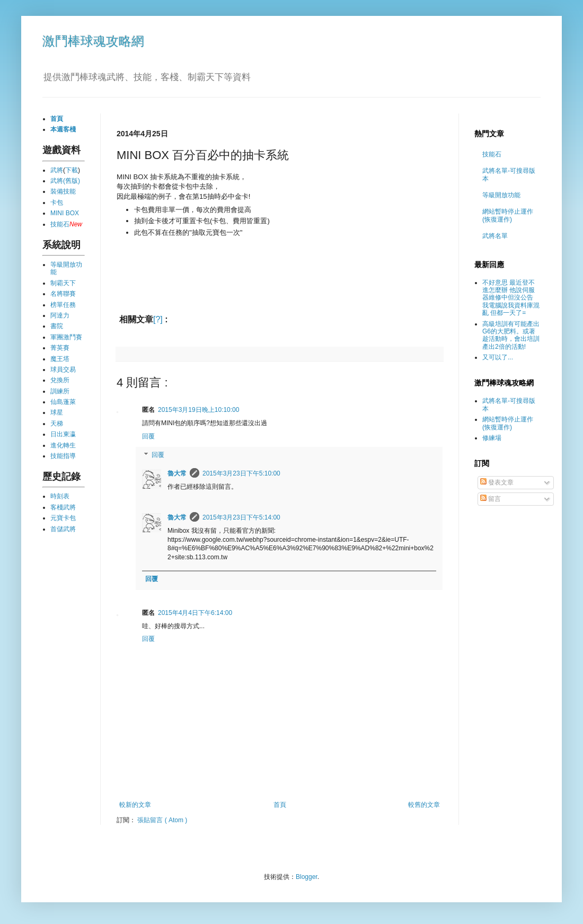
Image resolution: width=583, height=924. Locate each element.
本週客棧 (63, 129)
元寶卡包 (63, 518)
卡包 (57, 203)
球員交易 (63, 369)
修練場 (492, 438)
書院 (57, 326)
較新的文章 (135, 805)
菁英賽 (60, 348)
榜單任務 (63, 305)
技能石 (60, 224)
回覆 (148, 436)
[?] (158, 319)
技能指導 (63, 456)
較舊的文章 (424, 805)
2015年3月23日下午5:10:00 (241, 473)
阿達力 (60, 315)
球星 (57, 412)
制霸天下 (63, 283)
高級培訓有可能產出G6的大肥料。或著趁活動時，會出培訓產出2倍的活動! (511, 335)
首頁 (280, 805)
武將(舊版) (65, 181)
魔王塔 (60, 359)
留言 (491, 499)
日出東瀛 (63, 434)
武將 (57, 170)
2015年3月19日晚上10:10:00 (198, 410)
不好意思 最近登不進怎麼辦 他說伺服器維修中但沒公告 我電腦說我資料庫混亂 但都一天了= (511, 298)
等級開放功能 (501, 195)
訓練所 (60, 391)
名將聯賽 (63, 294)
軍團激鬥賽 (66, 337)
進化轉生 (63, 445)
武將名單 (495, 236)
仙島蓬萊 (63, 402)
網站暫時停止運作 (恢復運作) (508, 215)
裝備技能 (63, 191)
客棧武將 (63, 507)
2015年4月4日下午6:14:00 (195, 613)
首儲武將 (63, 529)
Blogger (307, 877)
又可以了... (498, 357)
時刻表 (60, 496)
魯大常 (177, 473)
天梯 (57, 424)
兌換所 (60, 380)
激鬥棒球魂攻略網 (93, 41)
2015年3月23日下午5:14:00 (241, 517)
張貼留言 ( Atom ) (162, 820)
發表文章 (497, 482)
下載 (72, 170)
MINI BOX (65, 213)
